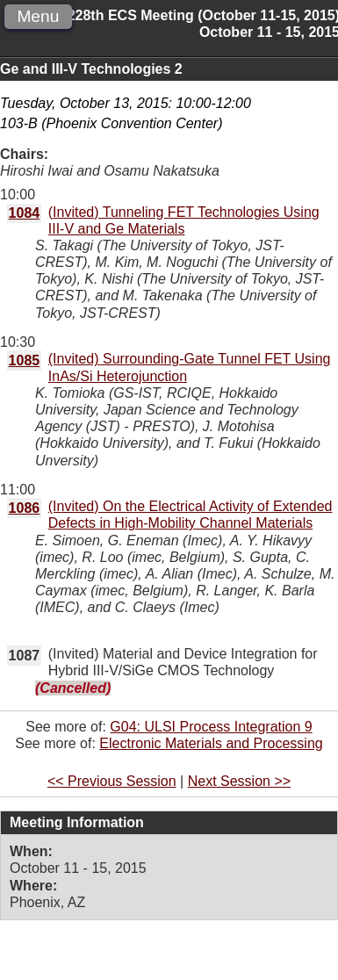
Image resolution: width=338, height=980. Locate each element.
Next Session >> (239, 781)
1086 (25, 508)
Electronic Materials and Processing (211, 743)
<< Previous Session (112, 781)
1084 (25, 213)
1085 (25, 360)
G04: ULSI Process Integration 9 (211, 727)
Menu (38, 16)
